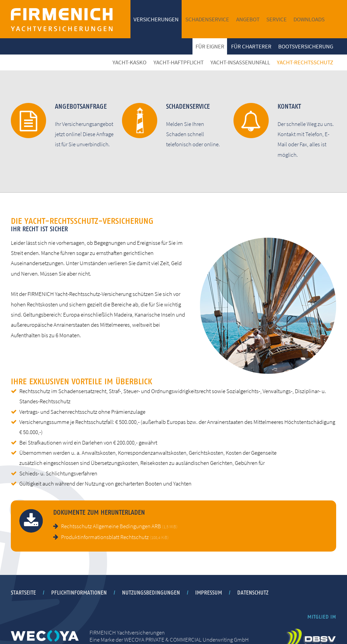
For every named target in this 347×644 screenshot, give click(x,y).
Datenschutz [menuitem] (253, 593)
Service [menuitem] (277, 19)
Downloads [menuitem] (309, 19)
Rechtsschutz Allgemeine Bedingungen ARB (119, 526)
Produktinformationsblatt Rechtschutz (115, 537)
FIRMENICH (62, 19)
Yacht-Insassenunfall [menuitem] (240, 62)
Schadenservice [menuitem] (207, 19)
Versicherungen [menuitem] (156, 19)
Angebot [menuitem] (248, 19)
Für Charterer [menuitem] (251, 46)
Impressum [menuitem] (209, 593)
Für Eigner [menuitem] (210, 46)
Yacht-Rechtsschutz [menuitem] (305, 62)
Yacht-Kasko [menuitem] (129, 62)
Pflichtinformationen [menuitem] (79, 593)
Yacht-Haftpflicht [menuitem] (179, 62)
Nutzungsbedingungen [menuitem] (151, 593)
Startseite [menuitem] (23, 593)
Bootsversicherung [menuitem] (306, 46)
